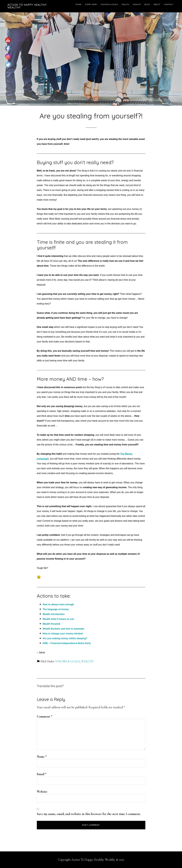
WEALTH (87, 661)
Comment (45, 717)
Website (42, 792)
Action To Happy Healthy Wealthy (27, 6)
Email (42, 774)
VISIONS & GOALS (68, 661)
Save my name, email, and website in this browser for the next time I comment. (89, 814)
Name (42, 757)
